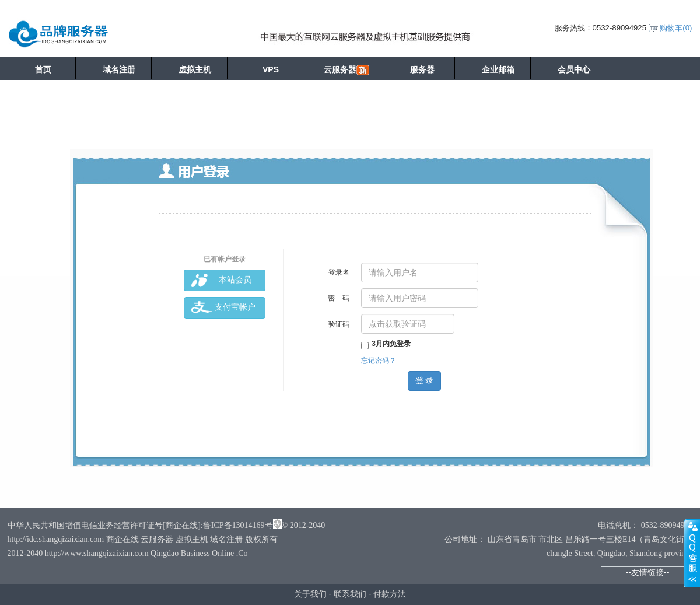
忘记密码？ (379, 361)
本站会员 (221, 280)
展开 (692, 553)
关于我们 (310, 594)
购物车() (676, 28)
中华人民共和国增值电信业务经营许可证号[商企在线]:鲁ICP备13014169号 (140, 525)
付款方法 (390, 594)
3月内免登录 (386, 344)
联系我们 (350, 594)
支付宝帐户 (223, 308)
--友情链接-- (648, 572)
